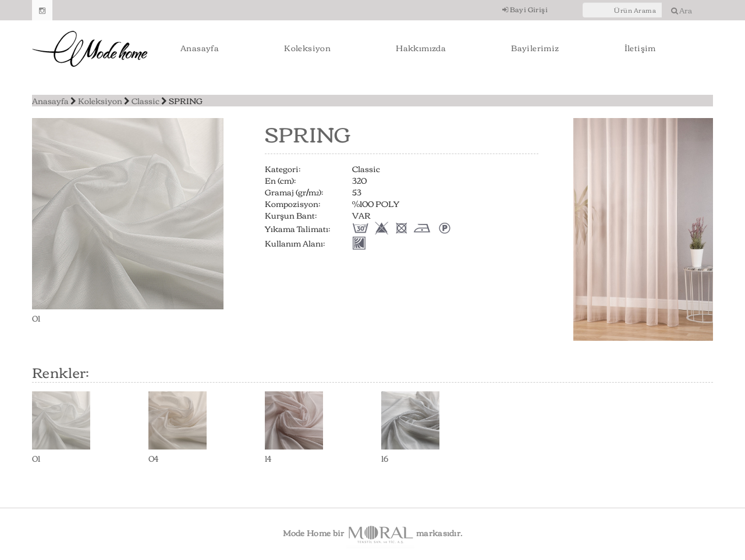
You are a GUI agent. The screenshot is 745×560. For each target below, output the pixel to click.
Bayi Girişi (525, 9)
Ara (682, 10)
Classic (146, 101)
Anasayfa (200, 48)
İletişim (640, 48)
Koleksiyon (307, 48)
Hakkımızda (421, 48)
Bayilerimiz (535, 48)
